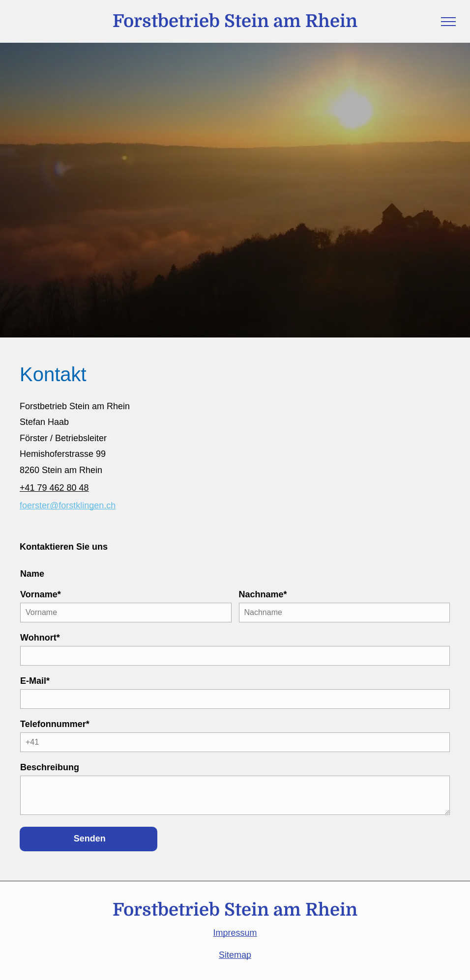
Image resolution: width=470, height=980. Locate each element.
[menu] (448, 22)
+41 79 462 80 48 (54, 488)
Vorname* (41, 594)
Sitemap (235, 955)
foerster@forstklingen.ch (68, 505)
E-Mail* (35, 681)
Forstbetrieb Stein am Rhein (235, 21)
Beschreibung (50, 767)
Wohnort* (40, 638)
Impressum (235, 933)
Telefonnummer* (55, 724)
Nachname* (263, 594)
